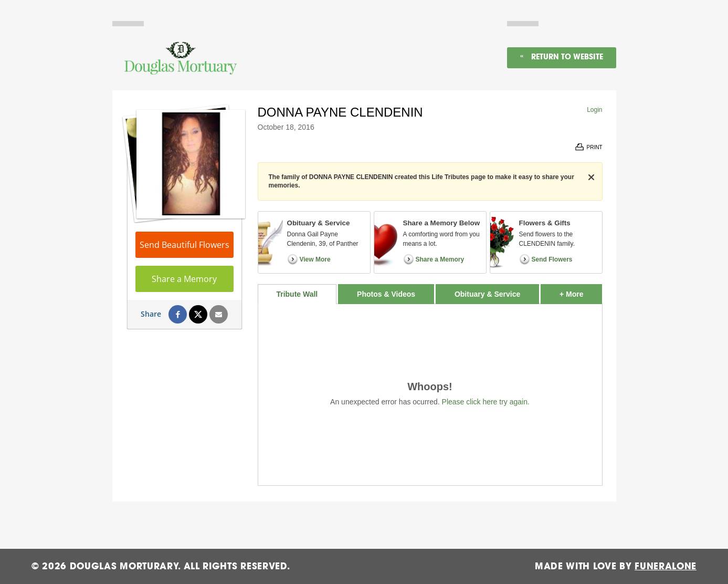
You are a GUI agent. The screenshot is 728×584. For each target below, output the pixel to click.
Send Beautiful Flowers (184, 245)
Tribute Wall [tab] (297, 294)
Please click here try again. (486, 402)
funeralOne (666, 566)
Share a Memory (184, 279)
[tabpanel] (430, 395)
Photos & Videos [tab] (386, 294)
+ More (581, 291)
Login (594, 110)
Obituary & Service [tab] (487, 294)
